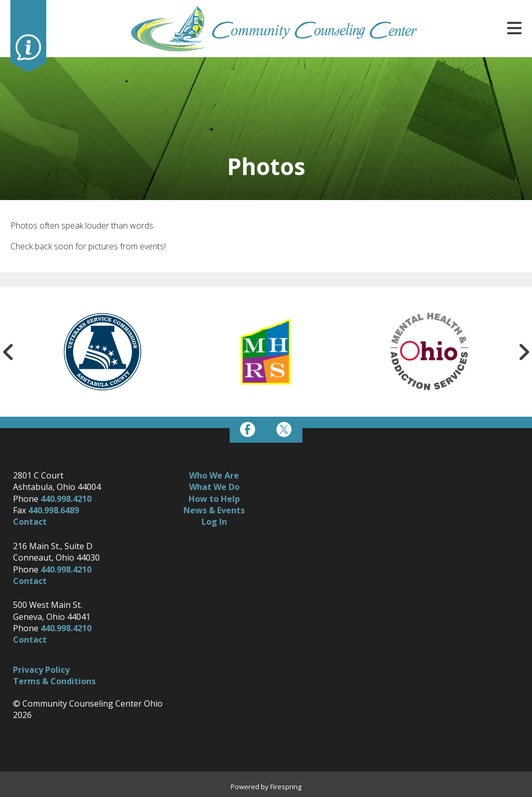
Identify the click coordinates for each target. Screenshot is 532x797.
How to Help (214, 499)
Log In (214, 522)
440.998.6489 (54, 510)
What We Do (214, 487)
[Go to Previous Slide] (8, 352)
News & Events (214, 510)
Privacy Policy (41, 670)
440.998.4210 (66, 499)
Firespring (286, 787)
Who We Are (214, 475)
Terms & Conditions (54, 681)
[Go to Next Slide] (524, 352)
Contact (30, 522)
